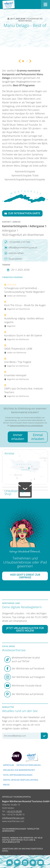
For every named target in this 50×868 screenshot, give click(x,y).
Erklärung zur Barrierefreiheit (19, 770)
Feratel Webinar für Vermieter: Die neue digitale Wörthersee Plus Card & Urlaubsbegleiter (22, 840)
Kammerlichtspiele (25, 171)
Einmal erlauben (38, 437)
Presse (6, 785)
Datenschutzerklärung (29, 765)
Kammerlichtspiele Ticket (25, 175)
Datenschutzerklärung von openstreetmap (26, 425)
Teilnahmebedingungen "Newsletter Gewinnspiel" (21, 830)
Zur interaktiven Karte (22, 213)
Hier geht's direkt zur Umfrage (25, 576)
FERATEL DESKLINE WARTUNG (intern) (21, 780)
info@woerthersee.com (13, 818)
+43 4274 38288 (14, 811)
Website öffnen (14, 253)
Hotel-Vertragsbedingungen (18, 775)
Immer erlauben (18, 437)
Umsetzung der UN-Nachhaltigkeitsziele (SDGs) (23, 850)
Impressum (8, 765)
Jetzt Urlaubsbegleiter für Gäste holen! (25, 629)
